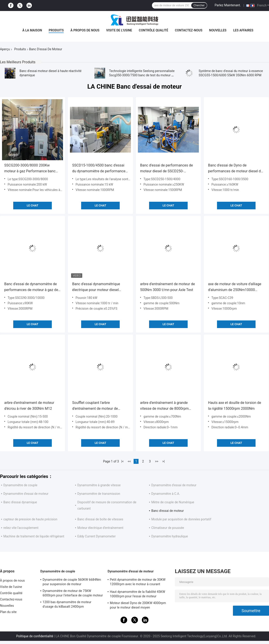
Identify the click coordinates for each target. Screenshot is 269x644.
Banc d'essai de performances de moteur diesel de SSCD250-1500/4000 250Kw (167, 169)
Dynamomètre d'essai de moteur (174, 485)
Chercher (199, 5)
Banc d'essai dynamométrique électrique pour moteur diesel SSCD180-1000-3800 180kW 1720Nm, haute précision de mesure (96, 287)
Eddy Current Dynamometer (97, 536)
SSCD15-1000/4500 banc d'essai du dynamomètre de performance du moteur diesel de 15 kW (99, 169)
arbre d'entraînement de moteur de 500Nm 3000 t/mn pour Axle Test (167, 287)
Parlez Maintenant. (228, 5)
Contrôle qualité (153, 30)
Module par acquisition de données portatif (181, 519)
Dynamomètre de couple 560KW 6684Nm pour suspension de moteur (72, 582)
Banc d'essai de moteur (168, 511)
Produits (56, 30)
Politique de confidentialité (35, 636)
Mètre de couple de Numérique (173, 502)
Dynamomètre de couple (20, 485)
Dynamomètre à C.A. (166, 494)
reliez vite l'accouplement (21, 528)
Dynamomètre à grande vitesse (99, 485)
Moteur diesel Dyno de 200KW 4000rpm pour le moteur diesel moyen (138, 605)
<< (129, 461)
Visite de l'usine (119, 30)
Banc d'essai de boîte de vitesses (100, 519)
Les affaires (243, 30)
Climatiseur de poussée (168, 528)
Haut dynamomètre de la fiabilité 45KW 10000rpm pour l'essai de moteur (138, 594)
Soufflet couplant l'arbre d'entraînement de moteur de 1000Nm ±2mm (95, 406)
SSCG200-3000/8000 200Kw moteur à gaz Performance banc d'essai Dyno (30, 169)
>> (157, 461)
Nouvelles (218, 30)
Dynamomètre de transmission (99, 494)
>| (164, 461)
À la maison (32, 30)
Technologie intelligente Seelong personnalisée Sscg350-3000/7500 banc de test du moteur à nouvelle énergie (142, 75)
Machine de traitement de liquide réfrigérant (34, 536)
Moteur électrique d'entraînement (100, 528)
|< (123, 461)
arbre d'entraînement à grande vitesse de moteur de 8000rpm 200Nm (164, 406)
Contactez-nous (189, 30)
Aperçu (5, 49)
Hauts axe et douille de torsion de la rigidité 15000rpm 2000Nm (235, 406)
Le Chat (32, 205)
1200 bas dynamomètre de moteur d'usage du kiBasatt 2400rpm (67, 604)
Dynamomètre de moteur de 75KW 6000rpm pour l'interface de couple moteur (73, 593)
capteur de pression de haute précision (30, 519)
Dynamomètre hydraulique (170, 536)
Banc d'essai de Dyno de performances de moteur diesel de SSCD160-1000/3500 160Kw (235, 169)
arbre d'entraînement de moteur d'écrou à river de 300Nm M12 (29, 406)
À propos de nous (85, 30)
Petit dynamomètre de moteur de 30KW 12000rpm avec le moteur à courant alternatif (138, 583)
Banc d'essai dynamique (20, 502)
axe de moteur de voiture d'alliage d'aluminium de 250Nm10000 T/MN (235, 287)
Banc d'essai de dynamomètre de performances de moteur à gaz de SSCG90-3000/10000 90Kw (31, 287)
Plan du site (8, 612)
